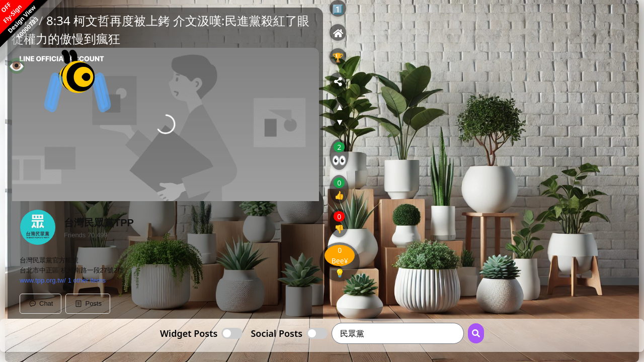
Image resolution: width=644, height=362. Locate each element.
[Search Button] (476, 333)
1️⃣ (338, 9)
